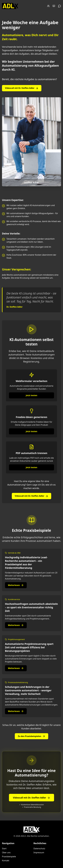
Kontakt (6, 860)
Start (4, 848)
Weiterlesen (16, 585)
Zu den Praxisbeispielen (31, 736)
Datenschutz (39, 848)
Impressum (39, 852)
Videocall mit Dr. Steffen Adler (22, 88)
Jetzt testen (31, 395)
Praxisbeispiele (9, 856)
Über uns (6, 852)
